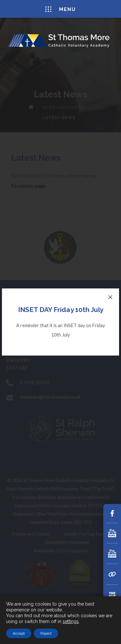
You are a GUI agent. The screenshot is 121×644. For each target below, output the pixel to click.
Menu (60, 9)
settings (71, 621)
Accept (19, 633)
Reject (46, 633)
